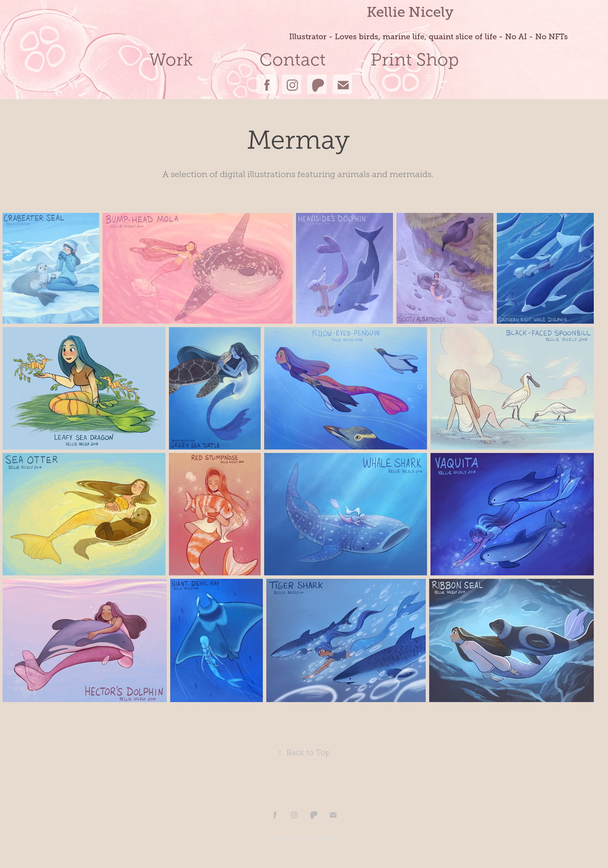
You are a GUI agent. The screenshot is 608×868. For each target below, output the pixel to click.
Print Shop (415, 60)
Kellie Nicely (410, 12)
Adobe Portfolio (320, 838)
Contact (293, 60)
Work (171, 60)
